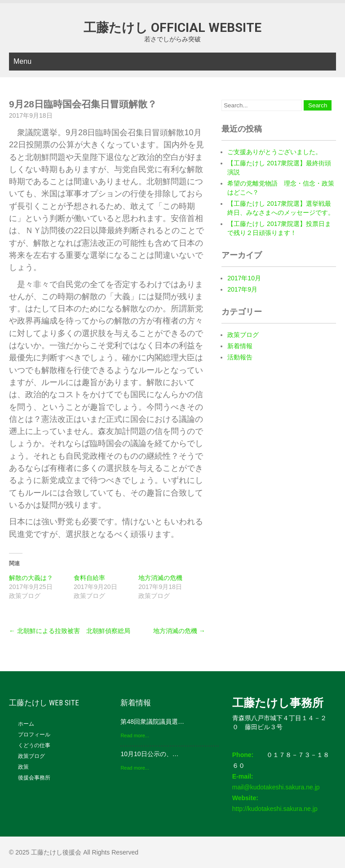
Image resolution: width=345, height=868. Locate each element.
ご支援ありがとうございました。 (274, 152)
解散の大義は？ (31, 578)
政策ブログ (243, 335)
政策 (23, 767)
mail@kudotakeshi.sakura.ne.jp (276, 787)
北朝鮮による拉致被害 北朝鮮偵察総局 (70, 631)
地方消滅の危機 (160, 578)
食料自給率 (89, 578)
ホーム (26, 724)
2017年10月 (244, 278)
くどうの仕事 (34, 745)
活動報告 (240, 357)
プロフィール (34, 735)
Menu (22, 61)
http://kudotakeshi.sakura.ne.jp (275, 809)
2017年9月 (242, 289)
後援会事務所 (34, 778)
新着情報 (240, 346)
